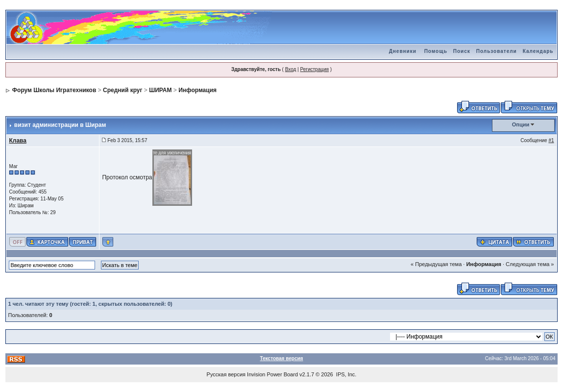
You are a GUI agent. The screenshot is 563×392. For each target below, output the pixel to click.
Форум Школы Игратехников (54, 90)
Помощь (436, 51)
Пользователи (497, 51)
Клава (18, 141)
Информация (197, 90)
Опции (521, 124)
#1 (551, 140)
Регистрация (314, 69)
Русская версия (226, 374)
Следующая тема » (530, 264)
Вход (291, 69)
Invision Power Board (272, 374)
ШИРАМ (160, 90)
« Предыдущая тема (436, 264)
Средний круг (122, 90)
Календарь (538, 51)
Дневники (403, 51)
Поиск (462, 51)
